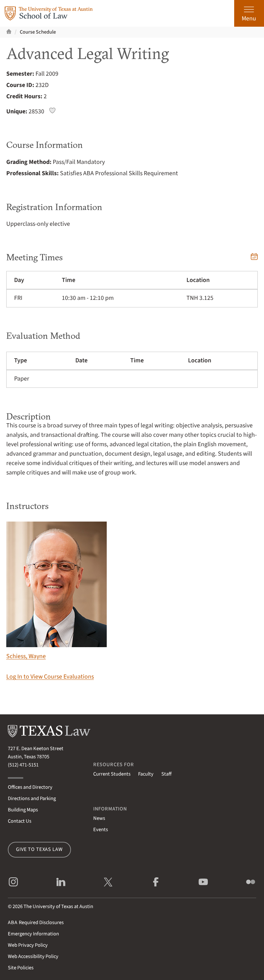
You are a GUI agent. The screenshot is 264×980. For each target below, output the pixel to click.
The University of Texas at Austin (58, 907)
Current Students (112, 774)
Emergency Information (33, 934)
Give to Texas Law (39, 849)
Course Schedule (38, 32)
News (99, 818)
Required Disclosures (36, 923)
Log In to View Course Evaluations (50, 677)
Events (101, 830)
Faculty (146, 774)
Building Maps (23, 810)
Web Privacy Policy (28, 945)
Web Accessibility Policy (33, 956)
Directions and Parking (32, 799)
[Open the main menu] (249, 13)
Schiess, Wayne (57, 591)
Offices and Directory (30, 787)
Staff (166, 774)
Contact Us (20, 821)
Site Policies (21, 968)
